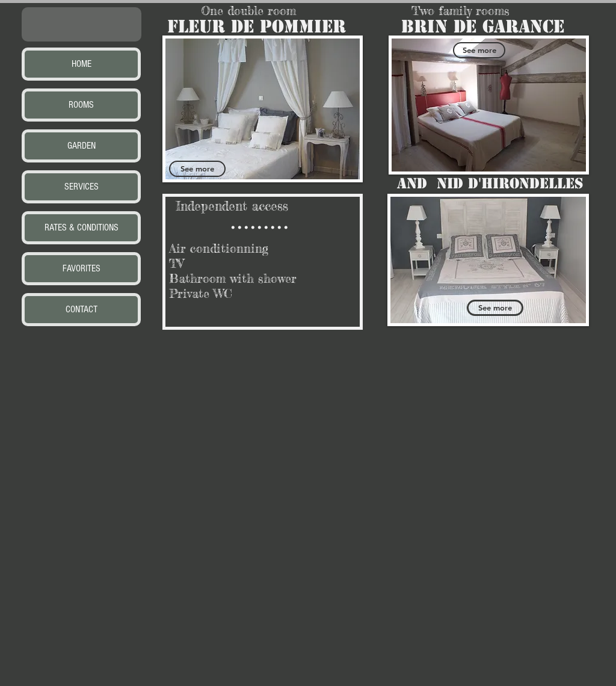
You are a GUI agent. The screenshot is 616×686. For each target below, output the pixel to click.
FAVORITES (82, 268)
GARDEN (82, 146)
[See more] (197, 169)
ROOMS (81, 105)
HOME (82, 64)
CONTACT (82, 309)
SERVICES (82, 187)
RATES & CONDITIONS (82, 227)
